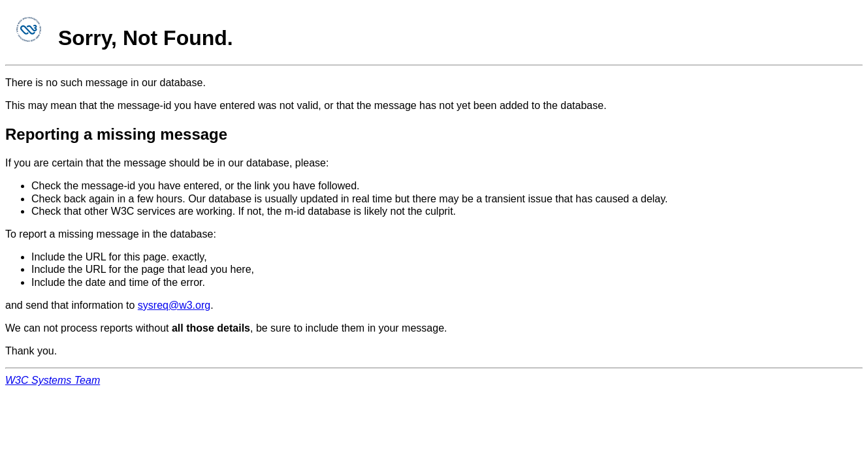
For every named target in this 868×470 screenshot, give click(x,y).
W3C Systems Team (53, 380)
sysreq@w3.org (174, 305)
